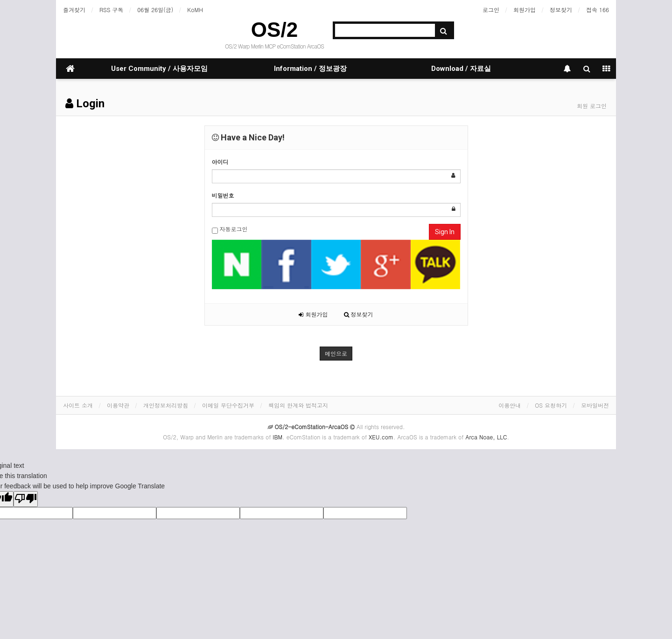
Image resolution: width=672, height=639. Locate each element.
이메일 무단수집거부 (228, 405)
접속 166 (598, 10)
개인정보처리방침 (166, 405)
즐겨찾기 (74, 10)
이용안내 (510, 405)
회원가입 (525, 10)
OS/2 (274, 30)
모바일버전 (595, 405)
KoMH (195, 10)
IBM (277, 437)
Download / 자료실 (461, 69)
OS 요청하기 (551, 405)
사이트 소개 (78, 405)
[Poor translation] (26, 499)
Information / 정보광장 (310, 69)
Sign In (445, 232)
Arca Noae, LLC (486, 437)
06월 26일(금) (155, 10)
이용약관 (118, 405)
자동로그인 (230, 229)
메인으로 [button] (336, 353)
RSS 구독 (111, 10)
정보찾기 (561, 10)
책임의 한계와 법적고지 (298, 405)
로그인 (491, 10)
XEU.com (381, 437)
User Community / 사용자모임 (159, 69)
